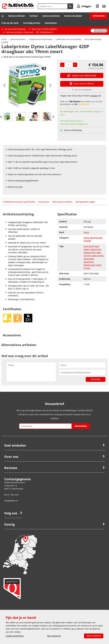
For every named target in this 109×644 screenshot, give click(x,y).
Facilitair (34, 16)
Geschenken (51, 23)
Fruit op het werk (10, 23)
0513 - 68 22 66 (11, 495)
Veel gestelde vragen (85, 202)
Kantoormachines (51, 16)
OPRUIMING (99, 16)
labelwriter (89, 262)
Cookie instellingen (15, 636)
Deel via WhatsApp (71, 130)
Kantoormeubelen (73, 16)
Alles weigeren (54, 636)
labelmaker (89, 259)
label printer (98, 256)
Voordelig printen (32, 23)
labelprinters (90, 252)
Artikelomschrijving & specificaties (19, 202)
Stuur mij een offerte (82, 84)
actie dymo (89, 246)
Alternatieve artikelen (62, 202)
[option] (27, 85)
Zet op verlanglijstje (82, 90)
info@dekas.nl (46, 32)
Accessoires (44, 202)
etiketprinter (90, 265)
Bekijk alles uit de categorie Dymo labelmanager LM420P (26, 57)
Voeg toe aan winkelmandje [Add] (82, 75)
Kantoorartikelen (17, 16)
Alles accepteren (94, 636)
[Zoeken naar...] (70, 6)
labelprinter (96, 249)
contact (94, 96)
